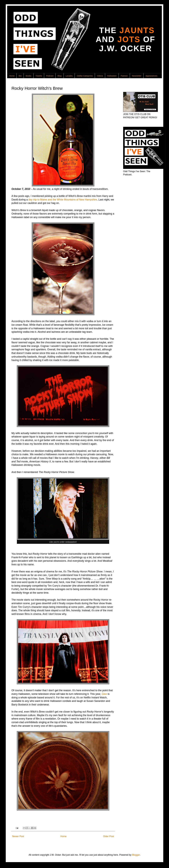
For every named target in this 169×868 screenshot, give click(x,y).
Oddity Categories (85, 76)
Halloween (112, 76)
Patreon (124, 76)
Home (12, 76)
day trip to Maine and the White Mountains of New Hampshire (63, 200)
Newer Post (18, 836)
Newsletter (137, 76)
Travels (39, 76)
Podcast (50, 76)
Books (29, 76)
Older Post (108, 836)
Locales (69, 76)
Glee (104, 694)
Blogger (136, 855)
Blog (60, 76)
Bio (20, 76)
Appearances (151, 76)
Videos (100, 76)
